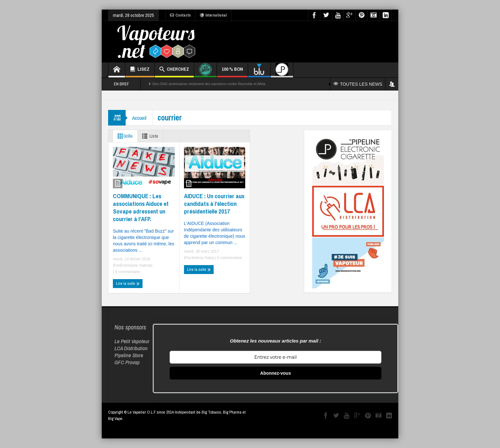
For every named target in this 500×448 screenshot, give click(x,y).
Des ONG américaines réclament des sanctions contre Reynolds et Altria (209, 84)
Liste (150, 136)
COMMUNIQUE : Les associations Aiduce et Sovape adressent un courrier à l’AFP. (141, 207)
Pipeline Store (129, 355)
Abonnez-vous (276, 373)
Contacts (180, 15)
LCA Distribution (131, 348)
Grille (124, 136)
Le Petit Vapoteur (132, 341)
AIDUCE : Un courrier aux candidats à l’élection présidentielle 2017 (214, 204)
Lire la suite (128, 284)
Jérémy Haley (202, 258)
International (213, 15)
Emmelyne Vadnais (136, 265)
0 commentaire (127, 272)
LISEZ (140, 70)
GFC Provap (127, 362)
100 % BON (232, 72)
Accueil (139, 118)
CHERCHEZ (174, 70)
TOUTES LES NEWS (358, 84)
